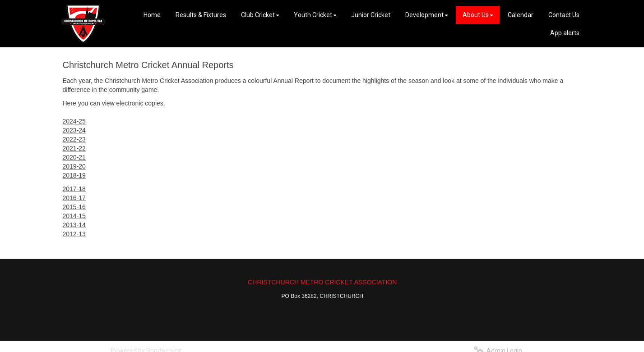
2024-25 (74, 121)
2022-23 (74, 139)
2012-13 (74, 234)
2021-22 (74, 148)
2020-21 (74, 157)
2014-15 (74, 216)
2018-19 (74, 175)
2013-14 (74, 225)
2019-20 (74, 166)
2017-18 (74, 189)
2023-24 (74, 130)
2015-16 (74, 207)
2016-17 (74, 198)
